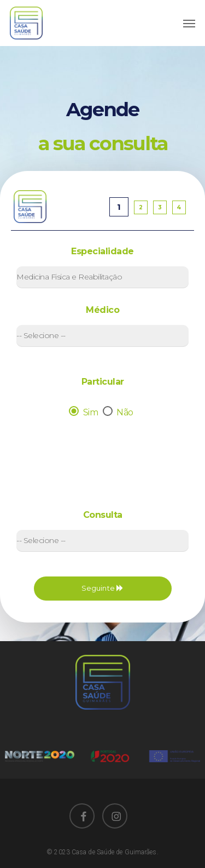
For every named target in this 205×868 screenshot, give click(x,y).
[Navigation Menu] (189, 23)
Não (119, 412)
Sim (85, 412)
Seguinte (102, 588)
